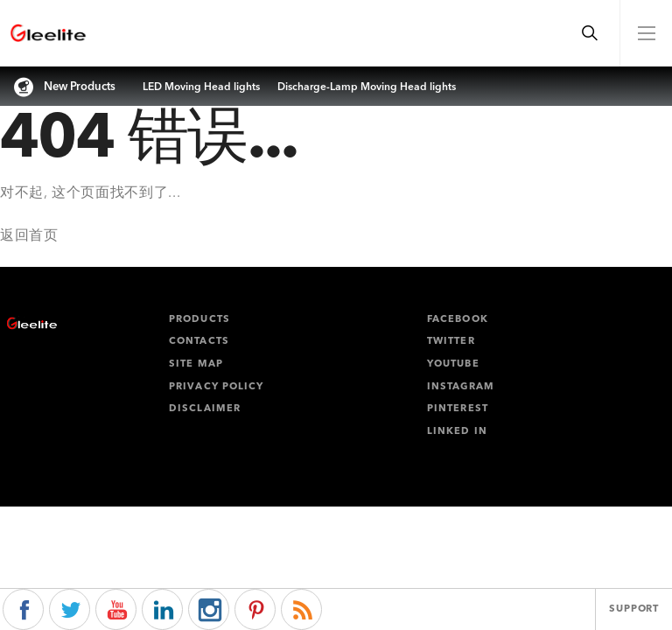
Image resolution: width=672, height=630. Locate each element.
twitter (451, 342)
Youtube (453, 364)
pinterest (458, 409)
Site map (196, 364)
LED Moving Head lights (201, 87)
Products (199, 320)
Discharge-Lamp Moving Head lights (367, 87)
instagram (461, 387)
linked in (457, 432)
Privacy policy (216, 387)
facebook (458, 320)
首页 (43, 236)
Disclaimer (205, 409)
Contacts (199, 342)
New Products (80, 87)
